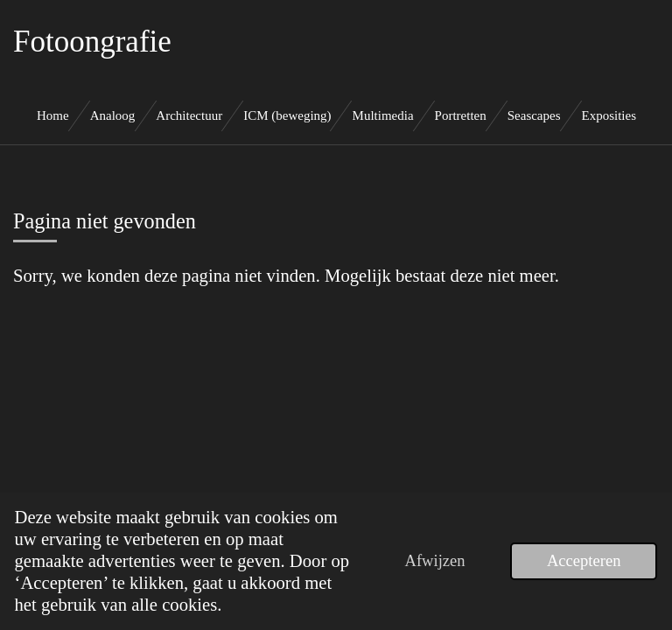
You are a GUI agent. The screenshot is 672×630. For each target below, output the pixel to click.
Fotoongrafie (92, 42)
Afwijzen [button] (434, 560)
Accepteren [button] (584, 560)
